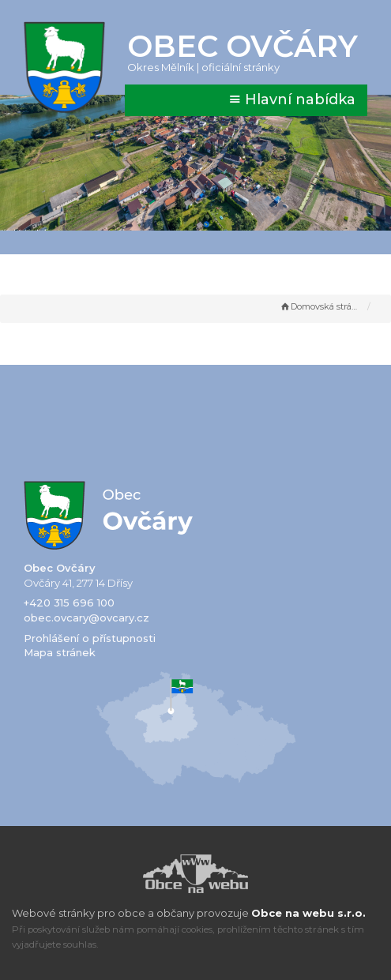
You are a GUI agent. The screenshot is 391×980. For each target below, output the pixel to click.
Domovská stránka (320, 306)
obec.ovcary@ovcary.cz (86, 618)
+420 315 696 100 (69, 603)
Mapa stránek (60, 652)
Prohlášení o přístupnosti (90, 638)
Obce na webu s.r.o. (308, 913)
